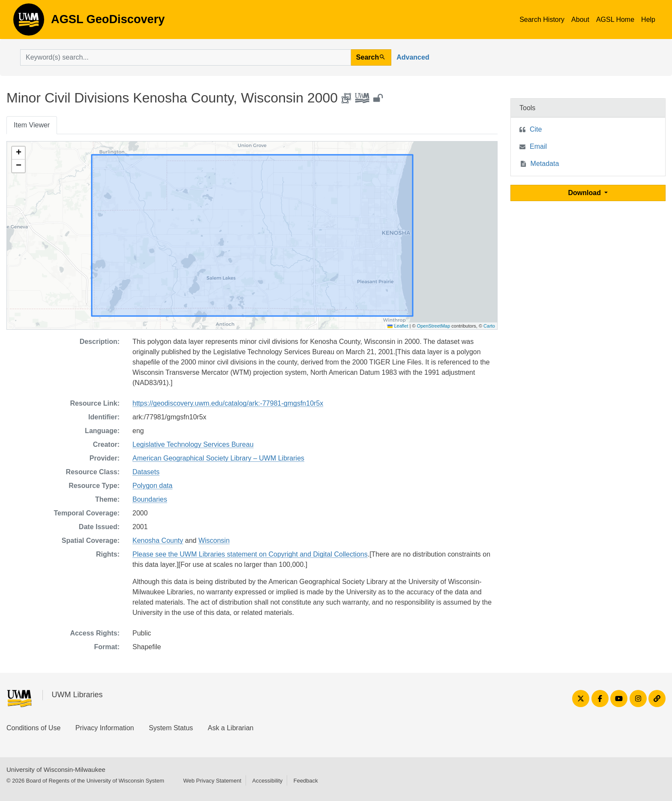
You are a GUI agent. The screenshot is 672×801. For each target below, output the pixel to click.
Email (538, 146)
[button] (18, 153)
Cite (536, 129)
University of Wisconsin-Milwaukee (56, 769)
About (580, 20)
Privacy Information (105, 728)
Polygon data (152, 486)
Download (586, 193)
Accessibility (267, 781)
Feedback (306, 781)
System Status (171, 728)
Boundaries (150, 499)
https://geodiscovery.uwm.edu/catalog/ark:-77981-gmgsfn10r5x (228, 403)
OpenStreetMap (434, 326)
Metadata (545, 164)
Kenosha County (158, 541)
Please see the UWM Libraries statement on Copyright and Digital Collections (250, 554)
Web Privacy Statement (212, 781)
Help (648, 20)
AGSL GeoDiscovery (29, 22)
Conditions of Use (33, 728)
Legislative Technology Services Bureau (193, 444)
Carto (489, 326)
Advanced (413, 57)
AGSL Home (615, 20)
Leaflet (398, 326)
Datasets (146, 472)
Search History (542, 20)
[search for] (186, 57)
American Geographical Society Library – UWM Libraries (218, 458)
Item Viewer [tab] (32, 125)
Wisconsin (214, 541)
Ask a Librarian (231, 728)
